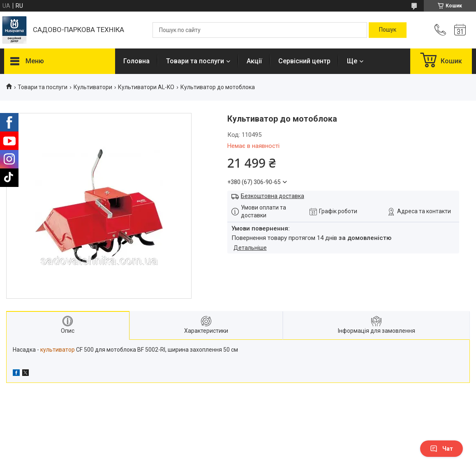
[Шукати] (388, 30)
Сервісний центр (304, 61)
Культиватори (93, 87)
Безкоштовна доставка (273, 196)
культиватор (58, 350)
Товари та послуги (195, 61)
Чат (441, 449)
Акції (254, 61)
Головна (136, 61)
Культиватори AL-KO (146, 87)
